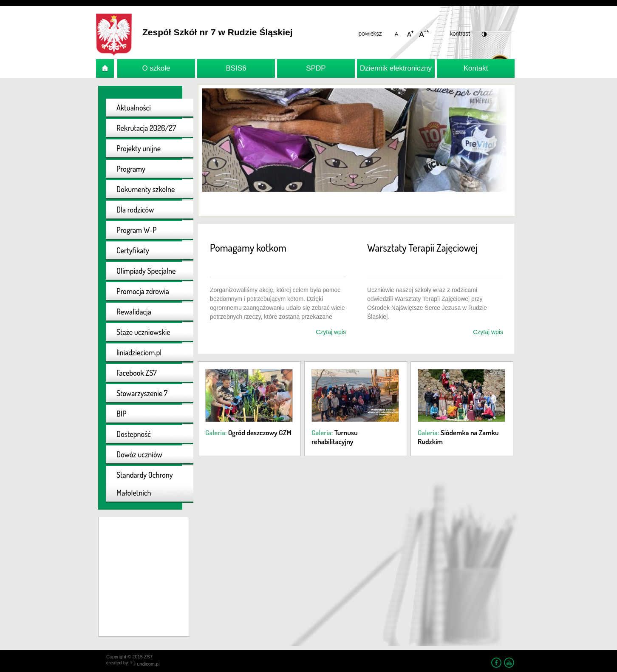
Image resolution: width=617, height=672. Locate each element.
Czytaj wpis (331, 332)
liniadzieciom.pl (139, 352)
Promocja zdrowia (143, 291)
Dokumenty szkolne (146, 189)
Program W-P (137, 230)
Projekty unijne (139, 148)
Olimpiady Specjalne (146, 271)
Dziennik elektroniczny (396, 68)
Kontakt (476, 68)
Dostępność (134, 434)
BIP (122, 414)
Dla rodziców (135, 210)
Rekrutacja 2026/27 (146, 128)
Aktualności (134, 108)
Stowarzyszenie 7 (142, 393)
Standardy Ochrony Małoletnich (145, 484)
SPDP (316, 68)
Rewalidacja (134, 312)
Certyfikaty (133, 250)
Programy (131, 169)
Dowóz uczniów (139, 454)
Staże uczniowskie (143, 332)
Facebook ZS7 (137, 373)
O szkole (156, 68)
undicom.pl (145, 664)
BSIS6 (236, 68)
